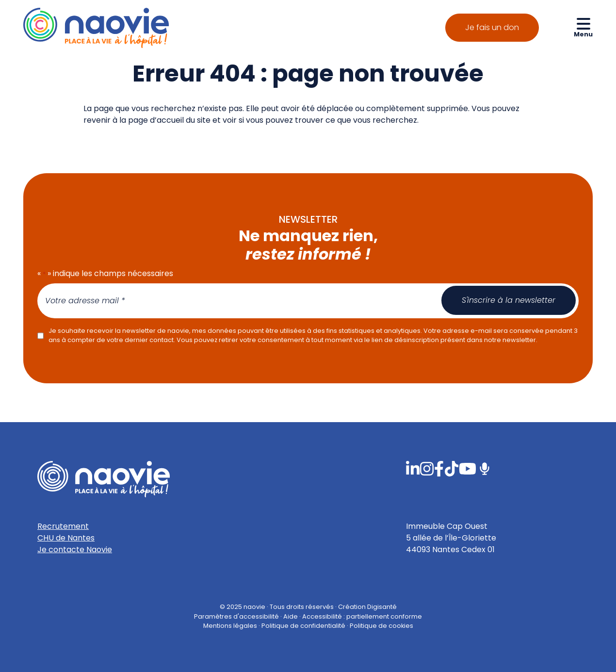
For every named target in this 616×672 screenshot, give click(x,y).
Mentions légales (230, 625)
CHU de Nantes (66, 538)
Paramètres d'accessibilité (236, 616)
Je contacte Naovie (75, 549)
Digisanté (382, 607)
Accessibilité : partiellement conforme (362, 616)
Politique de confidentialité (303, 625)
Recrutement (63, 526)
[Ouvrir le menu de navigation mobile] (583, 27)
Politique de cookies (381, 625)
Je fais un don (492, 27)
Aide (291, 616)
